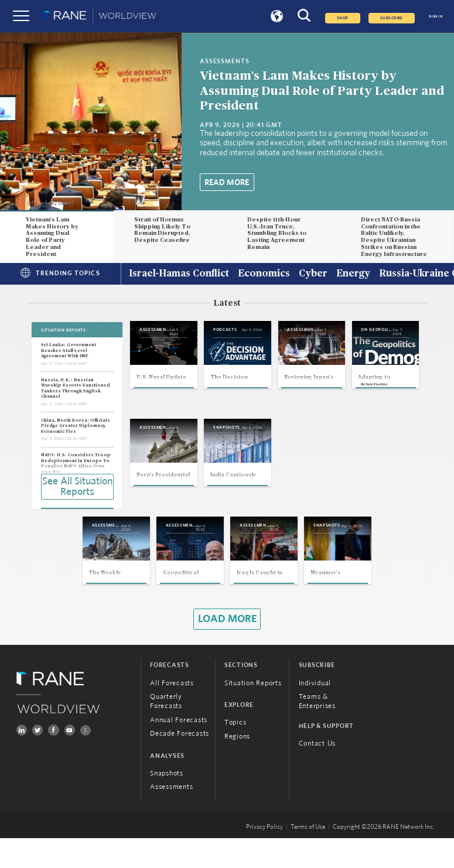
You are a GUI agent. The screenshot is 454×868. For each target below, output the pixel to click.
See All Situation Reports (77, 486)
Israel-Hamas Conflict (179, 274)
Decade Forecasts (180, 764)
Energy (353, 274)
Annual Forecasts (179, 750)
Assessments (171, 817)
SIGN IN (436, 16)
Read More (227, 183)
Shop (343, 18)
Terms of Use (308, 857)
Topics (235, 752)
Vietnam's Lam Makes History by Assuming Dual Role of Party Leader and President (322, 91)
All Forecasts (172, 713)
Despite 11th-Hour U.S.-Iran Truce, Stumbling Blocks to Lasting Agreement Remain (277, 234)
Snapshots (167, 803)
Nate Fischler (156, 509)
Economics (264, 274)
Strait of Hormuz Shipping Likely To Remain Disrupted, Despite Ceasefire (162, 230)
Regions (237, 766)
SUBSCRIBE (392, 18)
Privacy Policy (264, 857)
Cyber (313, 274)
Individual (315, 713)
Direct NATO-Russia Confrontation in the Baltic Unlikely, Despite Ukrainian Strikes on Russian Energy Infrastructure (394, 237)
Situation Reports (253, 713)
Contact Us (318, 773)
